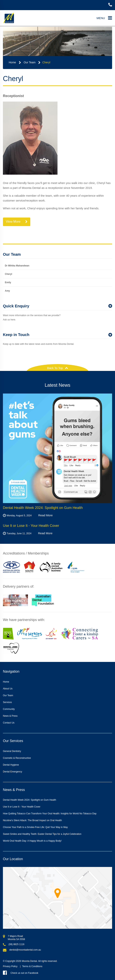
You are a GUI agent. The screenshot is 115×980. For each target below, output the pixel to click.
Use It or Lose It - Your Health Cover (22, 807)
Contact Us (9, 723)
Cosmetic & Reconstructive (17, 758)
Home (12, 62)
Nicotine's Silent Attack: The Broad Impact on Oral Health (32, 820)
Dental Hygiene (11, 765)
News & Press (10, 716)
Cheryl (46, 62)
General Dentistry (12, 751)
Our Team (30, 62)
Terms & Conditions (32, 966)
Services (7, 702)
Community (9, 709)
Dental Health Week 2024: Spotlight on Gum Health (30, 800)
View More (17, 222)
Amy (7, 291)
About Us (8, 689)
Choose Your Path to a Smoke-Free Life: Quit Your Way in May (35, 827)
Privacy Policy (10, 966)
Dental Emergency (13, 772)
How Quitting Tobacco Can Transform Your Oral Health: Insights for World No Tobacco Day (50, 814)
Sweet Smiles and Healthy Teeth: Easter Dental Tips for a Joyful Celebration (42, 834)
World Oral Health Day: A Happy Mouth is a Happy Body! (32, 841)
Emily (8, 282)
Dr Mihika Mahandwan (17, 266)
